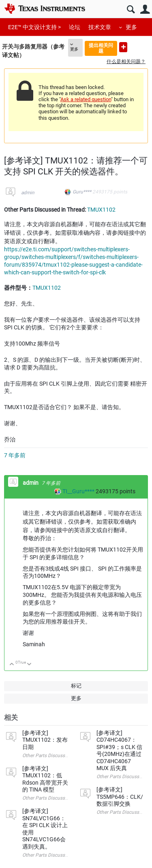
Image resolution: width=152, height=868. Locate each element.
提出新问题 (123, 47)
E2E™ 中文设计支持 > (34, 27)
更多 (131, 27)
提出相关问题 (101, 48)
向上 (12, 665)
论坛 (75, 27)
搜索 (131, 10)
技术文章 (100, 27)
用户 (145, 10)
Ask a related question (86, 99)
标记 (76, 686)
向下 (29, 665)
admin (28, 193)
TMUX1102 (101, 210)
